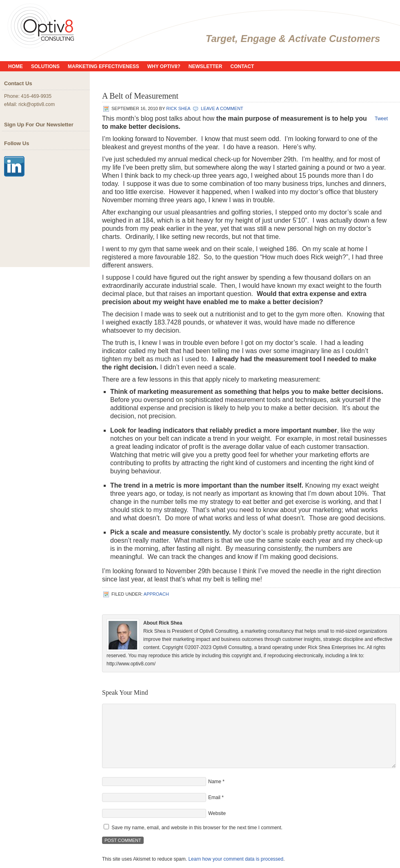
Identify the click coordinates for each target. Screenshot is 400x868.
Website (217, 813)
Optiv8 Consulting (86, 24)
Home (16, 66)
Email (214, 797)
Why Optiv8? (164, 66)
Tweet (381, 119)
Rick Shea (178, 108)
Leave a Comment (222, 108)
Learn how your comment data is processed (236, 859)
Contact (242, 66)
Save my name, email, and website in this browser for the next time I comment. (197, 828)
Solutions (45, 66)
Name (215, 782)
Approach (156, 594)
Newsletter (206, 66)
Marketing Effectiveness (103, 66)
